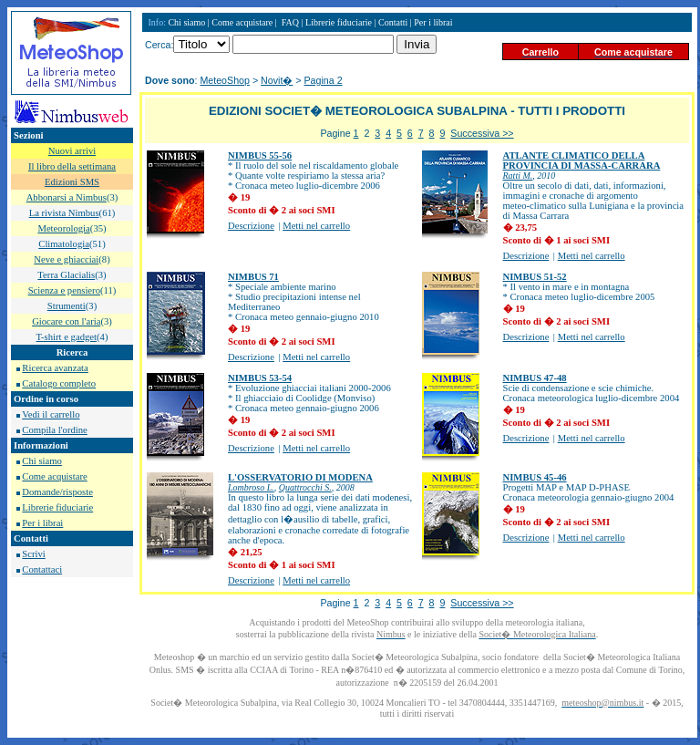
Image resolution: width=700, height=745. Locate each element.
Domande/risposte (57, 492)
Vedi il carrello (51, 414)
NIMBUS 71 (253, 277)
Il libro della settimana (72, 166)
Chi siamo (42, 461)
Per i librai (42, 523)
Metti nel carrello (316, 226)
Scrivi (33, 554)
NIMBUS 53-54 (260, 378)
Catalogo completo (59, 383)
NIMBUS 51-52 (535, 277)
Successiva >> (482, 133)
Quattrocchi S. (305, 487)
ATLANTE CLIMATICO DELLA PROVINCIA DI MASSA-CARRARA (582, 160)
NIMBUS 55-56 (260, 155)
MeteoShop (225, 80)
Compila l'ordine (54, 430)
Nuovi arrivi (72, 151)
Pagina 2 (324, 80)
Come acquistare (54, 476)
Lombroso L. (251, 487)
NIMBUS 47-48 (535, 378)
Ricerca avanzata (55, 368)
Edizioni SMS (72, 182)
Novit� (277, 80)
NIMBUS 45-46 (535, 477)
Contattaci (42, 569)
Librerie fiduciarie (57, 507)
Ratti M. (518, 176)
